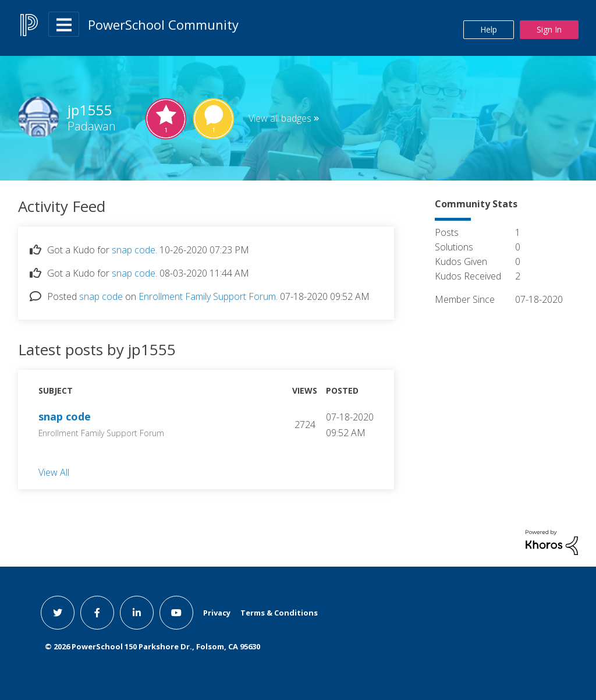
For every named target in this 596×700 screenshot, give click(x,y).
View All (54, 472)
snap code (134, 250)
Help (489, 29)
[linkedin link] (137, 613)
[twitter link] (58, 613)
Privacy (217, 613)
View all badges (280, 118)
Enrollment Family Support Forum (207, 296)
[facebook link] (97, 613)
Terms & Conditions (279, 613)
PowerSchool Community (163, 24)
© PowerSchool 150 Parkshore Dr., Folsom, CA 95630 (152, 646)
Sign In (549, 29)
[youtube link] (176, 613)
